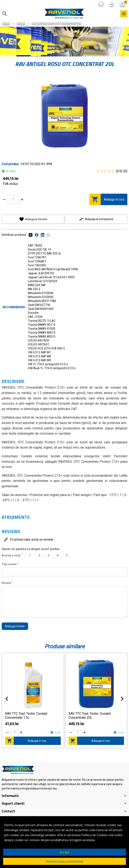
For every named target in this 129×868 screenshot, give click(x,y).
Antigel (6, 24)
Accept (65, 852)
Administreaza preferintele (65, 861)
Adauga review (15, 626)
